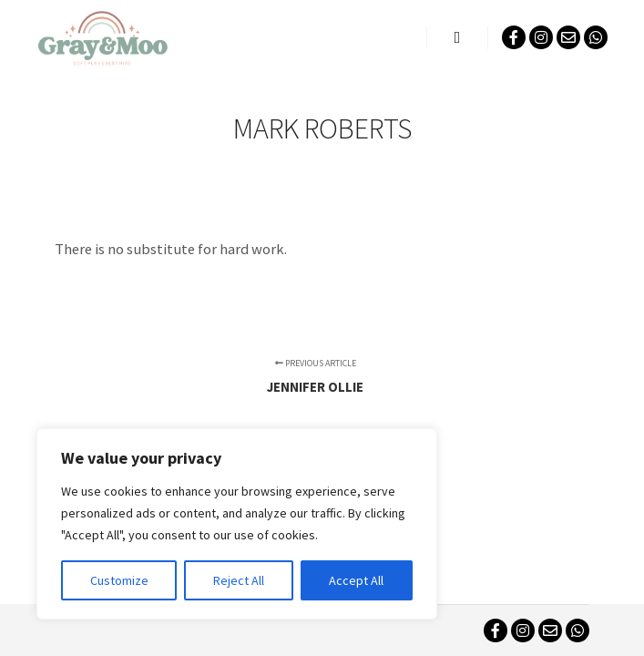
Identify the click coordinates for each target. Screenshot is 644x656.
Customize (119, 580)
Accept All (356, 580)
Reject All (239, 580)
